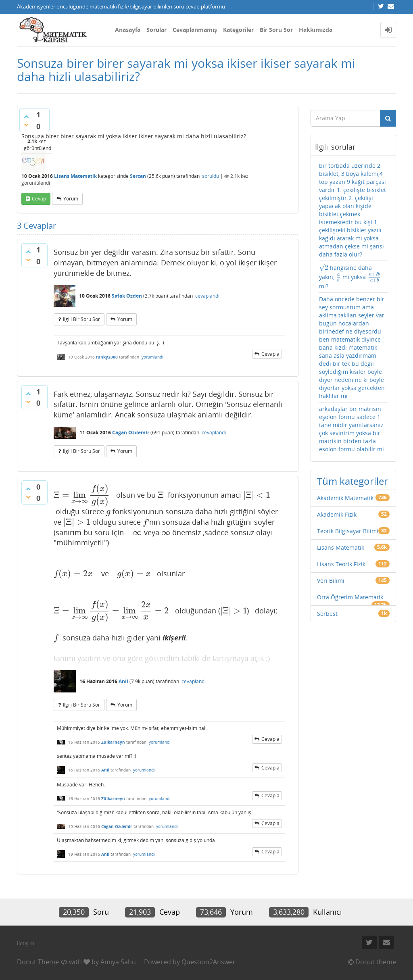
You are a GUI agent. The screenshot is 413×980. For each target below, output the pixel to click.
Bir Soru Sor (276, 30)
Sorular (156, 30)
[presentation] (82, 495)
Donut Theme (38, 962)
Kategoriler (238, 30)
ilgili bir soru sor (81, 319)
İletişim (26, 943)
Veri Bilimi (331, 581)
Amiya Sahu (118, 962)
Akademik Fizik (337, 514)
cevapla (270, 354)
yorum (71, 199)
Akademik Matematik (345, 498)
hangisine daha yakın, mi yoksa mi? (350, 277)
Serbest (327, 614)
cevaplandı (207, 296)
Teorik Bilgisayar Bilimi (348, 531)
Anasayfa (128, 30)
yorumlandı (152, 357)
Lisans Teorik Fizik (341, 564)
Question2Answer (209, 962)
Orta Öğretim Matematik (350, 597)
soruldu (211, 176)
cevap (39, 199)
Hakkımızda (316, 30)
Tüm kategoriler (353, 481)
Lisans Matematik (75, 176)
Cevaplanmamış (195, 30)
